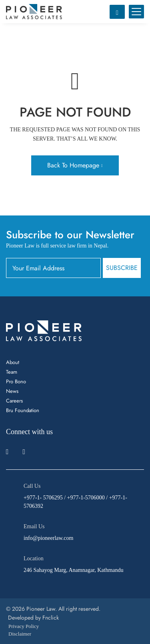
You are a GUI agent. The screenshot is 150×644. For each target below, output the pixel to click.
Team (12, 372)
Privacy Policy (24, 626)
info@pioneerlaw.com (48, 538)
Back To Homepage (73, 165)
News (12, 391)
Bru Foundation (23, 410)
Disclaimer (20, 634)
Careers (14, 401)
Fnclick (51, 618)
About (13, 362)
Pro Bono (16, 381)
